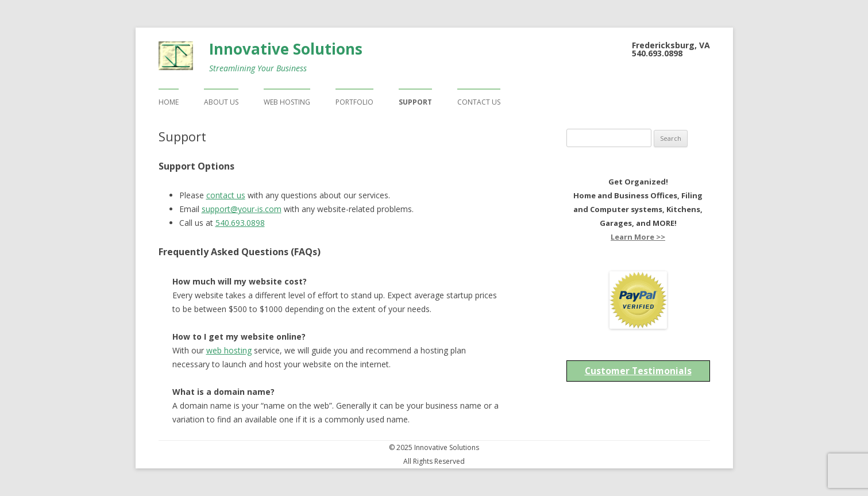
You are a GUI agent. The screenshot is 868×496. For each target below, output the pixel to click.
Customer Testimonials (638, 371)
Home (169, 102)
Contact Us (479, 102)
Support (415, 102)
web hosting (229, 350)
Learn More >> (638, 237)
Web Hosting (287, 102)
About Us (221, 102)
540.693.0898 (240, 223)
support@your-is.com (242, 209)
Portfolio (354, 102)
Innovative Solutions (286, 49)
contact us (226, 195)
